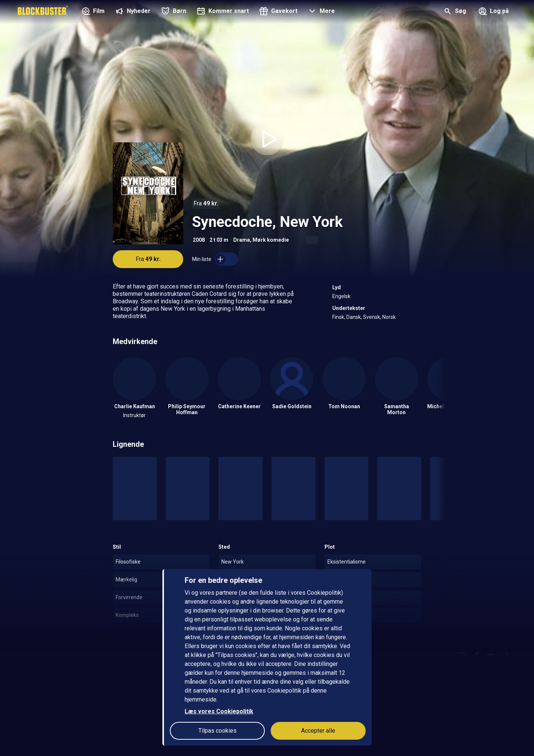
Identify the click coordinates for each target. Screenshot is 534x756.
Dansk (354, 317)
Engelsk (341, 296)
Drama (242, 240)
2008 (199, 240)
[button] (321, 12)
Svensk (372, 317)
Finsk (338, 317)
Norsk (389, 317)
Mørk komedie (271, 240)
